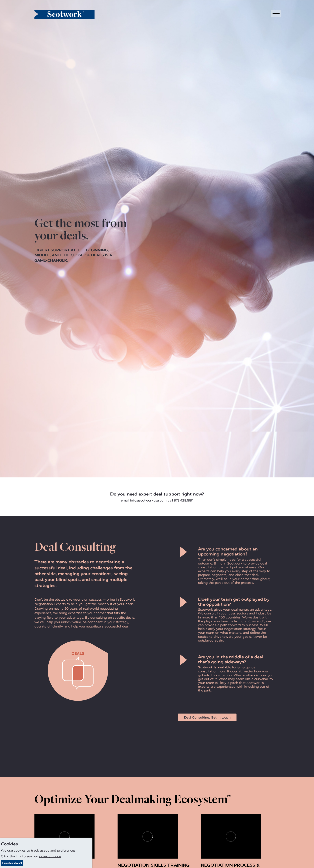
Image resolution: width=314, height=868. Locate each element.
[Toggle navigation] (276, 14)
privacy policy (50, 856)
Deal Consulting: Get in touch (207, 717)
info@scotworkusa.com (148, 500)
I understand (12, 863)
